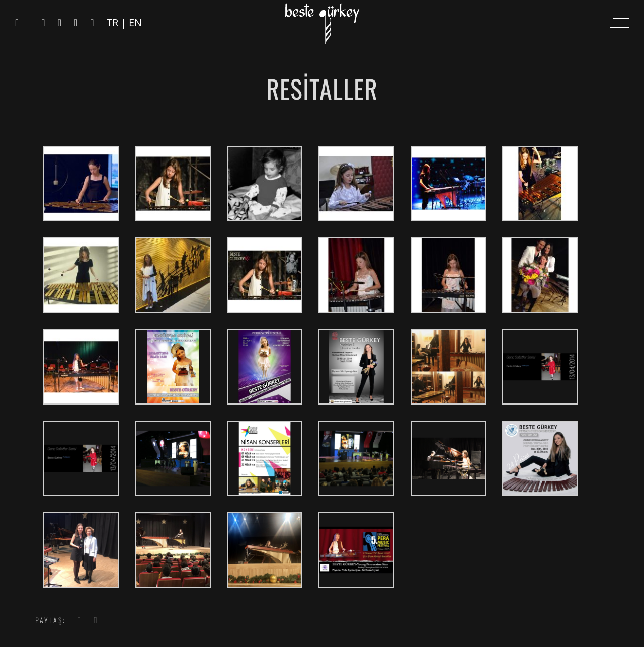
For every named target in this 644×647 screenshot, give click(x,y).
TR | (118, 22)
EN (135, 22)
